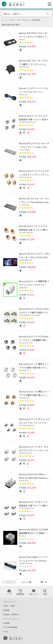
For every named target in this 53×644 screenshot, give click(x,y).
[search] (48, 14)
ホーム (4, 20)
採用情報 (6, 610)
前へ (9, 582)
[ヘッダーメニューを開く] (49, 4)
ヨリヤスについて (10, 602)
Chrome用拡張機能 (10, 627)
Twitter (6, 632)
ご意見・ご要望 (9, 606)
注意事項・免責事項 (10, 615)
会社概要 (6, 623)
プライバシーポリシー (11, 619)
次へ (44, 582)
